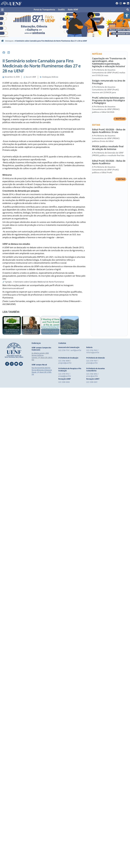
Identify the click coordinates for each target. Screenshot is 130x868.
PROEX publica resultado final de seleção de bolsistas (108, 148)
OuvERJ (61, 10)
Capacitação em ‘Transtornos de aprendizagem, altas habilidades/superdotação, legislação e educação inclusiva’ (109, 62)
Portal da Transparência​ (44, 10)
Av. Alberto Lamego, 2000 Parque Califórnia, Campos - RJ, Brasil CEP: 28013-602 (41, 356)
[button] (127, 15)
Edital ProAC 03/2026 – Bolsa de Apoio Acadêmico (109, 162)
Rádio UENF (73, 10)
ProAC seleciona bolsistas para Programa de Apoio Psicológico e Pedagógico (109, 100)
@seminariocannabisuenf (14, 288)
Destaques (9, 41)
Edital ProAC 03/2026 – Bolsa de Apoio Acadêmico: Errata (109, 131)
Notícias (52, 77)
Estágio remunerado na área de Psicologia (109, 82)
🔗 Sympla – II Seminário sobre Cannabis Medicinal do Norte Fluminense (36, 281)
